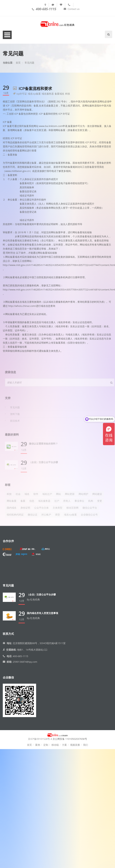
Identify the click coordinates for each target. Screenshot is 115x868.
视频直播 (75, 745)
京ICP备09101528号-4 (40, 739)
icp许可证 (22, 94)
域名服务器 (48, 94)
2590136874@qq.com (25, 662)
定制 (46, 745)
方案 (64, 745)
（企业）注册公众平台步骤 (41, 594)
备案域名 (59, 94)
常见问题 (29, 63)
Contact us (74, 9)
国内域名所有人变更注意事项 (42, 613)
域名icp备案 (34, 94)
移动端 (55, 745)
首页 (18, 63)
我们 (86, 745)
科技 (68, 94)
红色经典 (35, 599)
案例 (38, 745)
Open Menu (7, 35)
